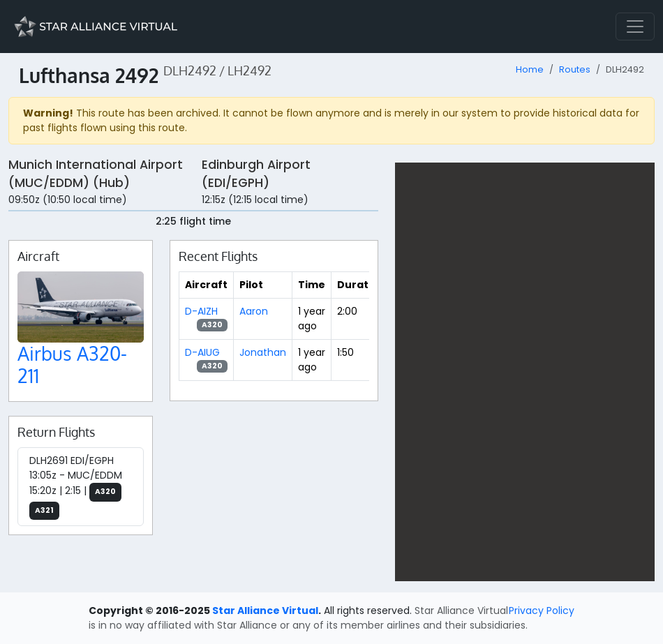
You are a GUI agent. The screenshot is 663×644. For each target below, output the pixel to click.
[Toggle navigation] (635, 27)
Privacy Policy (542, 611)
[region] (525, 372)
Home (530, 69)
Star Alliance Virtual (265, 611)
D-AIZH (201, 311)
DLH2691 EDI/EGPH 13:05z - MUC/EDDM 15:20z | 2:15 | (76, 487)
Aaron (254, 311)
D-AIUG (202, 352)
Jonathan (263, 352)
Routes (575, 69)
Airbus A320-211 (72, 365)
